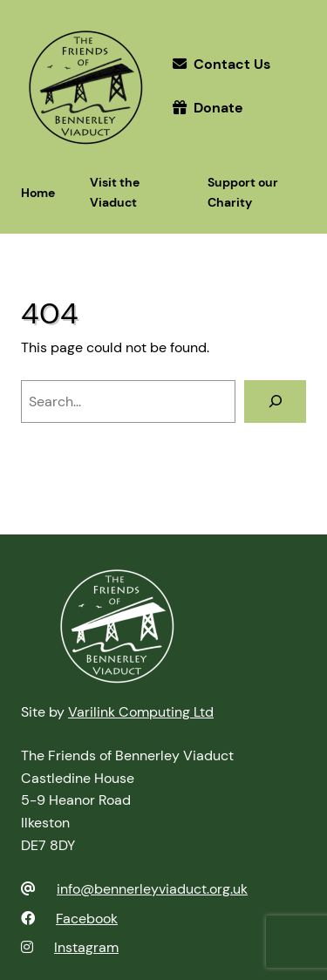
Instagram (86, 947)
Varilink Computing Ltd (141, 712)
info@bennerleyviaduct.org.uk (152, 889)
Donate (218, 108)
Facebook (87, 919)
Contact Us (232, 64)
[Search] (275, 402)
